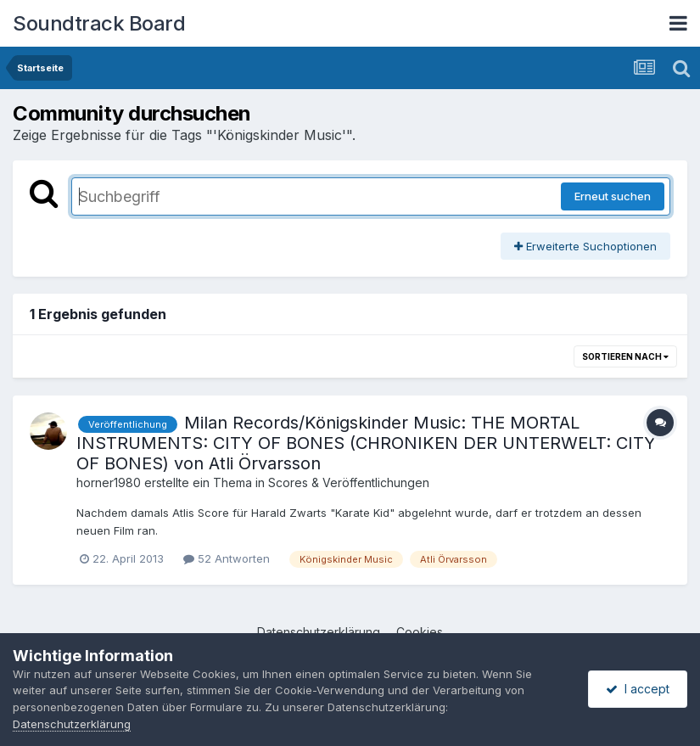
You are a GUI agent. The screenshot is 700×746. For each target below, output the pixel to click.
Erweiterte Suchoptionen (585, 246)
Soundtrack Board (99, 23)
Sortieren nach (625, 356)
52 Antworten (227, 558)
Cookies (420, 632)
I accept (638, 689)
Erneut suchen (613, 196)
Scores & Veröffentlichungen (349, 482)
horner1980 (109, 482)
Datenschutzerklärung (319, 632)
